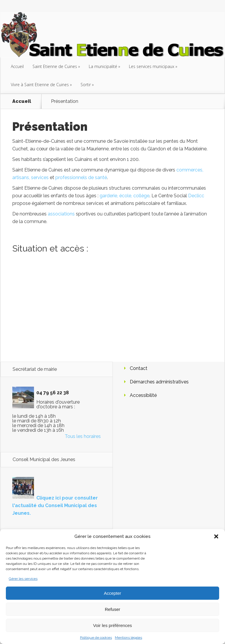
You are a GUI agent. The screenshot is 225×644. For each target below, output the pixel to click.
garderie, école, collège (125, 196)
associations (61, 214)
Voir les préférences (113, 625)
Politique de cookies (96, 638)
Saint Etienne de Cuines (55, 66)
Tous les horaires (83, 436)
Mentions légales (128, 638)
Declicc (196, 196)
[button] (216, 536)
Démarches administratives (159, 382)
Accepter (112, 593)
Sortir (86, 85)
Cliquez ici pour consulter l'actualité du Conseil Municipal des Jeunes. (55, 505)
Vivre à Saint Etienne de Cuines (40, 85)
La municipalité (103, 66)
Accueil (17, 66)
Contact (139, 368)
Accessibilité (143, 395)
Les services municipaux (152, 66)
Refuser (113, 609)
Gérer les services (23, 579)
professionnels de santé (81, 177)
